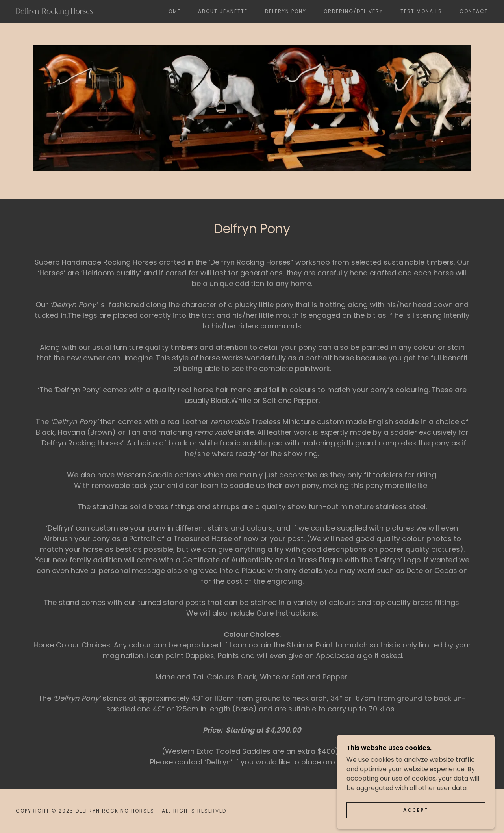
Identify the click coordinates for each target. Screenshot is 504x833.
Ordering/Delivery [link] (353, 11)
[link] (80, 12)
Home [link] (173, 11)
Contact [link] (474, 11)
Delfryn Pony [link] (286, 11)
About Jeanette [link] (223, 11)
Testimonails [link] (421, 11)
